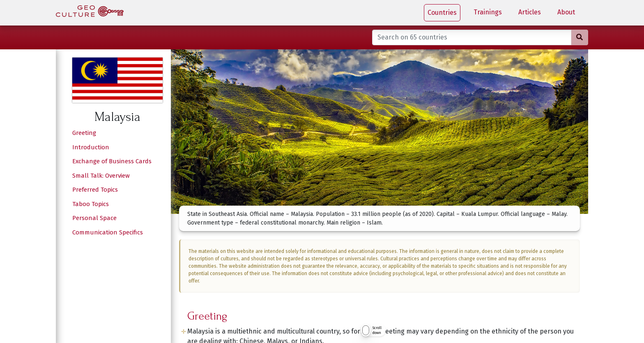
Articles (530, 12)
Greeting (84, 133)
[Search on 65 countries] (472, 37)
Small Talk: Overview (101, 176)
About (566, 12)
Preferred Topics (95, 190)
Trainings (488, 12)
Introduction (91, 147)
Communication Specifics (108, 232)
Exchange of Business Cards (112, 161)
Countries (442, 13)
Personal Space (94, 218)
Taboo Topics (91, 204)
